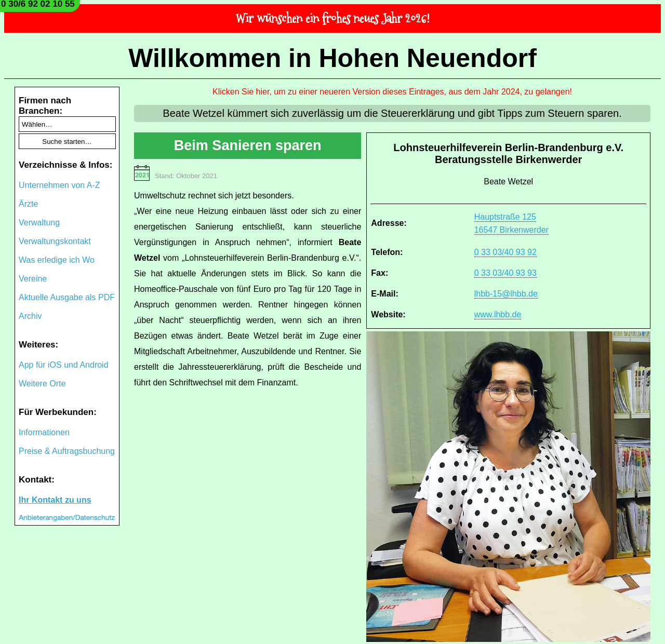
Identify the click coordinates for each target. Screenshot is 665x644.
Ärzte (28, 204)
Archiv (30, 316)
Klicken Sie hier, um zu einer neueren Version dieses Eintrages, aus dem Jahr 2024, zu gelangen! (392, 92)
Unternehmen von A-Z (59, 185)
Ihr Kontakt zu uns (55, 500)
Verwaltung (39, 223)
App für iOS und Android (64, 365)
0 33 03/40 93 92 (506, 252)
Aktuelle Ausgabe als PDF (67, 297)
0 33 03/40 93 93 (506, 273)
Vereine (33, 279)
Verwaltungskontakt (55, 241)
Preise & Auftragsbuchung (67, 451)
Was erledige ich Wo (57, 260)
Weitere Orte (42, 384)
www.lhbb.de (498, 314)
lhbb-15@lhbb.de (506, 294)
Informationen (44, 432)
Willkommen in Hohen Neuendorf (332, 58)
